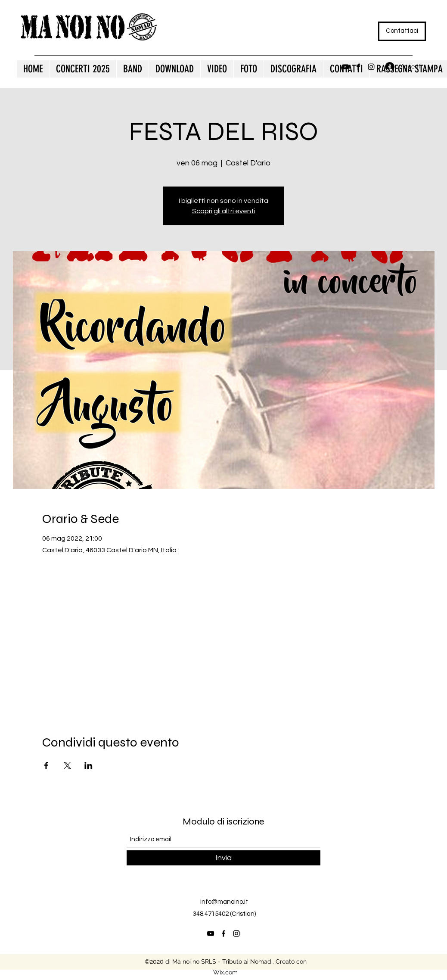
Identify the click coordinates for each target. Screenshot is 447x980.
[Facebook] (358, 67)
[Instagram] (371, 67)
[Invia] (223, 858)
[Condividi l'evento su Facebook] (46, 765)
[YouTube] (345, 67)
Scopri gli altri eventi (224, 211)
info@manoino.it (224, 902)
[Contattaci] (402, 31)
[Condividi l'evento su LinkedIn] (88, 765)
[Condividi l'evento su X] (67, 765)
